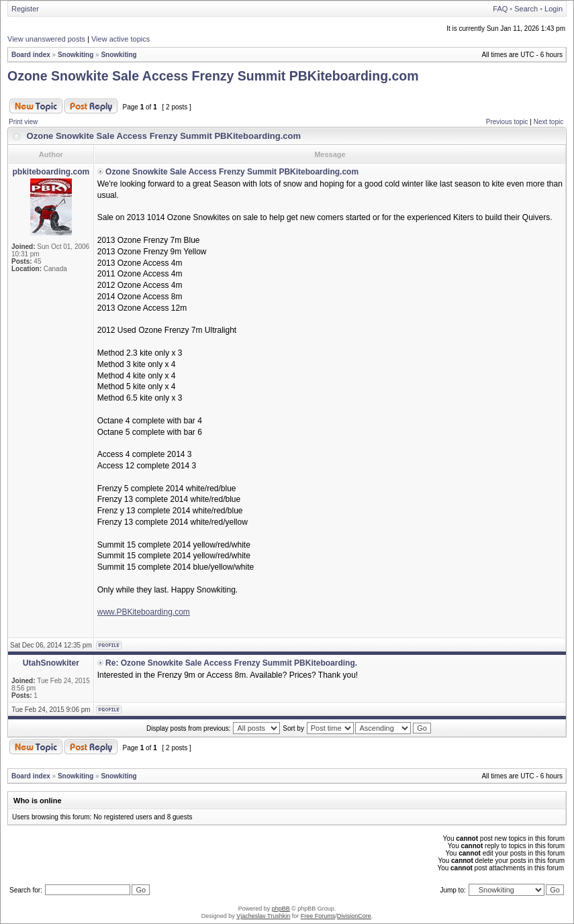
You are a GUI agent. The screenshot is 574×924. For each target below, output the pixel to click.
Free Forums (318, 916)
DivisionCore (354, 916)
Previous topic (507, 122)
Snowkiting (76, 55)
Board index (31, 55)
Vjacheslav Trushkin (263, 916)
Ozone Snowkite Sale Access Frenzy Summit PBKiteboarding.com (213, 76)
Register (25, 9)
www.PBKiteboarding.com (144, 612)
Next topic (548, 122)
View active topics (121, 39)
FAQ (500, 9)
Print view (23, 122)
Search (526, 9)
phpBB (281, 909)
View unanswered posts (46, 39)
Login (554, 9)
